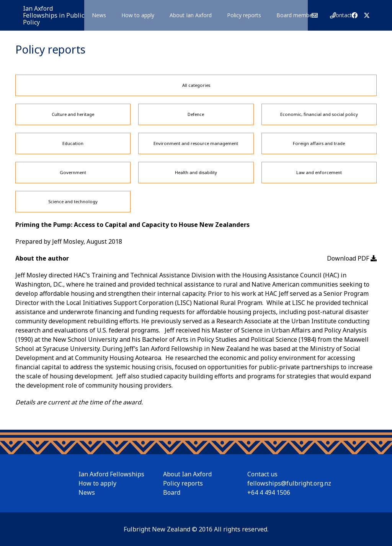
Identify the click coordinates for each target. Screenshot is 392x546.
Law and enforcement (319, 172)
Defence (196, 114)
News (87, 492)
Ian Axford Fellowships (111, 474)
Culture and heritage (73, 114)
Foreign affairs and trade (319, 143)
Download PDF (352, 258)
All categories (196, 85)
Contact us (262, 474)
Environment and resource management (196, 143)
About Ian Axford (187, 474)
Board (172, 492)
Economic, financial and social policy (319, 114)
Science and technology (73, 201)
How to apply (97, 483)
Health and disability (196, 172)
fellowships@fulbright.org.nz (289, 483)
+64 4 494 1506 (269, 492)
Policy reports (183, 483)
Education (73, 143)
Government (73, 172)
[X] (367, 15)
